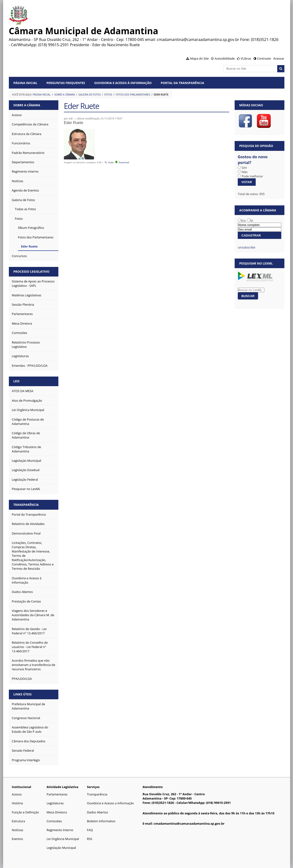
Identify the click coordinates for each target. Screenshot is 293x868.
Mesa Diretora (57, 812)
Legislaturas (55, 803)
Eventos (17, 839)
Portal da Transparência (182, 83)
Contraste (264, 58)
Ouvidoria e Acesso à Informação (123, 83)
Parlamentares (57, 794)
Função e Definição (25, 812)
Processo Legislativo (31, 271)
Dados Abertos (98, 812)
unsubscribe (246, 247)
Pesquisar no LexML (256, 263)
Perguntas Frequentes (66, 83)
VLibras (246, 58)
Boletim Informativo (101, 821)
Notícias (17, 830)
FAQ (90, 830)
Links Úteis (22, 694)
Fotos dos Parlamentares (133, 95)
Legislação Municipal (61, 848)
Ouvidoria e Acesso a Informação (111, 803)
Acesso (17, 794)
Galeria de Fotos (90, 95)
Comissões (54, 821)
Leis (17, 381)
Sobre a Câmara (65, 95)
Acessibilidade (225, 58)
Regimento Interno (60, 830)
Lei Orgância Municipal (63, 839)
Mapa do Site (199, 58)
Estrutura (18, 821)
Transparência (26, 505)
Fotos (108, 95)
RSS (90, 839)
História (17, 803)
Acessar (279, 58)
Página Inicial (25, 83)
